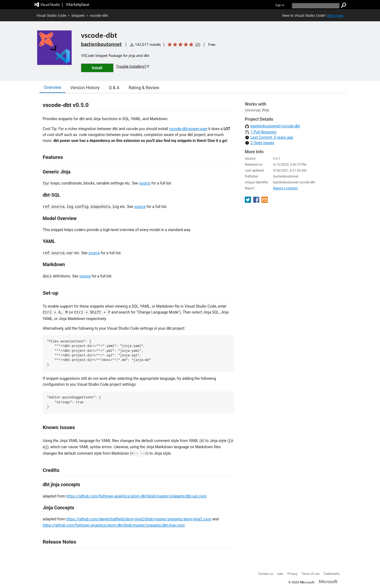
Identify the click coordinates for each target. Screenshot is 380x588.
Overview (53, 87)
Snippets (78, 15)
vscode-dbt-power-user (188, 129)
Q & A (114, 88)
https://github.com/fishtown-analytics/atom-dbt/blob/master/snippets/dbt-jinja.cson (114, 525)
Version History (85, 88)
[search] (315, 6)
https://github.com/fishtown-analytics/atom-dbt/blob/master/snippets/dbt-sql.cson (136, 496)
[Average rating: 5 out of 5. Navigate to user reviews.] (183, 45)
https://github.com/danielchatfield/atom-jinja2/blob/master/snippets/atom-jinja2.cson (139, 519)
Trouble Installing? (133, 66)
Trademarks (332, 573)
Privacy (292, 573)
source (145, 183)
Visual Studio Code (51, 15)
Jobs (280, 573)
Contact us (266, 573)
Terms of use (311, 573)
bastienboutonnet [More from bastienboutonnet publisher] (101, 44)
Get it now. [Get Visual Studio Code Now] (335, 15)
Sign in (280, 5)
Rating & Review (144, 88)
